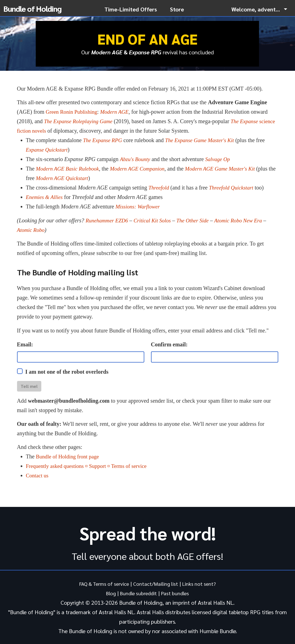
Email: (25, 344)
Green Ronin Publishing (73, 112)
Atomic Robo (32, 230)
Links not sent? (203, 584)
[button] (259, 9)
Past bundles (177, 593)
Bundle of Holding (32, 8)
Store (177, 9)
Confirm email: (169, 344)
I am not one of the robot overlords (67, 372)
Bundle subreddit (138, 593)
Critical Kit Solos (155, 220)
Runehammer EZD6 (108, 220)
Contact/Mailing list (157, 584)
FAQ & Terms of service (102, 584)
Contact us (38, 475)
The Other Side (197, 220)
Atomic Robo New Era (245, 220)
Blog (108, 593)
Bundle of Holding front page (69, 456)
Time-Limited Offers (131, 9)
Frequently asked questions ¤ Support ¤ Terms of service (89, 466)
